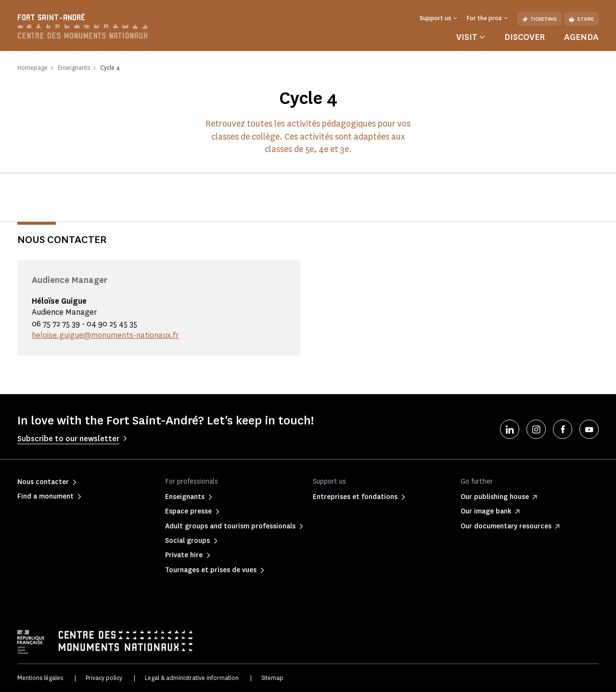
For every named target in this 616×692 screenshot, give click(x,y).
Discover (525, 37)
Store (581, 19)
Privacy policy (104, 678)
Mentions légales (40, 678)
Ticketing (539, 19)
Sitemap (272, 678)
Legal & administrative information (192, 678)
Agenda (581, 37)
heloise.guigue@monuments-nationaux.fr (105, 335)
